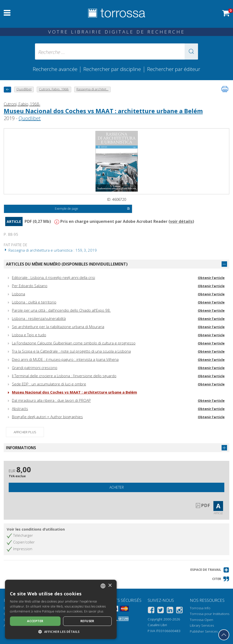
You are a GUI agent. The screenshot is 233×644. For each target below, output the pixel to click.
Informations (21, 448)
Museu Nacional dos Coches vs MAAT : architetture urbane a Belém (103, 111)
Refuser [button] (87, 621)
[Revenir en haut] (224, 635)
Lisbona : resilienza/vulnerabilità (39, 318)
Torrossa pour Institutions (210, 614)
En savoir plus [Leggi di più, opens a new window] (94, 611)
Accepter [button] (35, 621)
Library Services (202, 625)
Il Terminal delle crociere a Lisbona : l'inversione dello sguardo (64, 376)
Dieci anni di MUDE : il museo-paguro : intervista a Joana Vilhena (65, 359)
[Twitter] (161, 611)
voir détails (181, 221)
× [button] (110, 586)
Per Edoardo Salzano (30, 286)
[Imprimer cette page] (225, 89)
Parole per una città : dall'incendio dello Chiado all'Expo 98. (61, 310)
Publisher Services (204, 631)
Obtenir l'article (211, 278)
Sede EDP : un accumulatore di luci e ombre (49, 384)
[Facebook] (151, 611)
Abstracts (20, 408)
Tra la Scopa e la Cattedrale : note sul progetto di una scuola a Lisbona (71, 351)
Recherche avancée (56, 69)
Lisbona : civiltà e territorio (34, 302)
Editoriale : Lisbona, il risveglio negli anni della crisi (53, 277)
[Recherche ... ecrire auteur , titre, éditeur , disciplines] (116, 51)
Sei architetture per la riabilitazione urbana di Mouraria (58, 327)
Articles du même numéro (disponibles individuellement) (67, 264)
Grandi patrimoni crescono (35, 368)
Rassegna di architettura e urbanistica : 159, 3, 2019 (50, 250)
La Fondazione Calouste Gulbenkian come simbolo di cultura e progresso (74, 343)
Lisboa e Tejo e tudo (29, 335)
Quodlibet (30, 118)
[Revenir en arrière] (7, 89)
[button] (191, 51)
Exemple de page (92, 209)
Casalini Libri (157, 625)
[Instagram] (179, 611)
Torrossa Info (200, 608)
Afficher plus (25, 432)
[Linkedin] (170, 611)
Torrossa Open (201, 620)
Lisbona (18, 294)
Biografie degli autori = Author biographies (47, 417)
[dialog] (61, 609)
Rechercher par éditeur (174, 69)
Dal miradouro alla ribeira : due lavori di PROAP (51, 400)
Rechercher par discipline (112, 69)
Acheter (117, 487)
